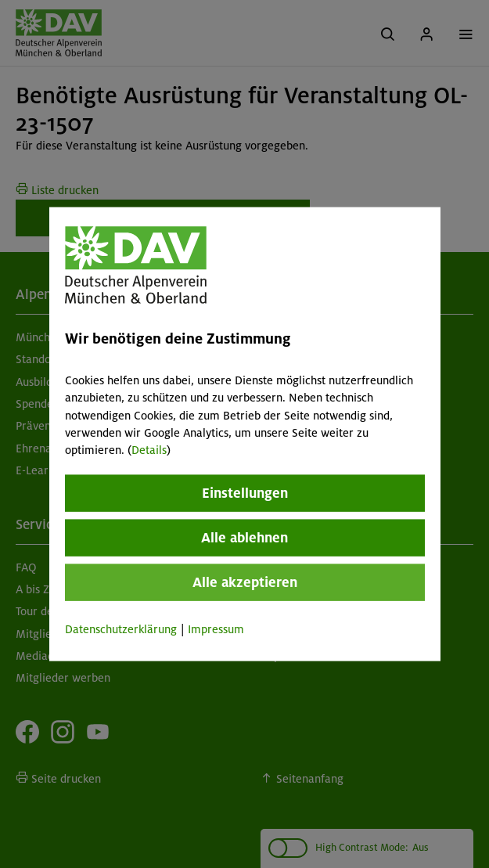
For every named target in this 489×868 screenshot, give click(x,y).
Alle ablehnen (244, 537)
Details (149, 450)
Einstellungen (245, 492)
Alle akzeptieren (245, 582)
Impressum (216, 628)
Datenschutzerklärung (121, 628)
